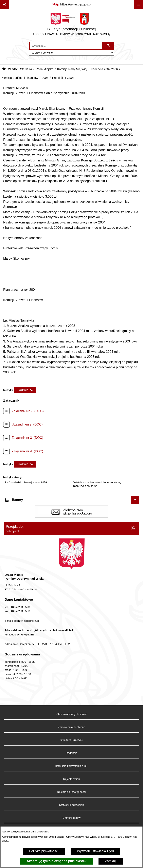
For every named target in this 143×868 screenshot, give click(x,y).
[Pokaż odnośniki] (4, 4)
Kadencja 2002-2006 (104, 69)
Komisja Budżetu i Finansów (20, 78)
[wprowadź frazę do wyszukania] (66, 46)
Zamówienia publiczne (71, 727)
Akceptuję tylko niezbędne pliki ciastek (57, 861)
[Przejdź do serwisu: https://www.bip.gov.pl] (71, 4)
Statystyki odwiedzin (71, 805)
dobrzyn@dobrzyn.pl (26, 621)
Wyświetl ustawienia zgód (95, 851)
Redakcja (71, 753)
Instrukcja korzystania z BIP (71, 766)
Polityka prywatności (44, 851)
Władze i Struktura (20, 69)
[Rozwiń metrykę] (25, 390)
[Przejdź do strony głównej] (71, 25)
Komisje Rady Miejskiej (72, 69)
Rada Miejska (45, 69)
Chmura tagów (71, 818)
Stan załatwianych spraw (72, 714)
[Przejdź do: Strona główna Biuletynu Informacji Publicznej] (4, 69)
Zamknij (111, 861)
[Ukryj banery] (135, 500)
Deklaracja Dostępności (71, 792)
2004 (45, 78)
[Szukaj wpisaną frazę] (109, 46)
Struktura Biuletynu (71, 740)
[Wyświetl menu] (139, 4)
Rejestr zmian (71, 779)
